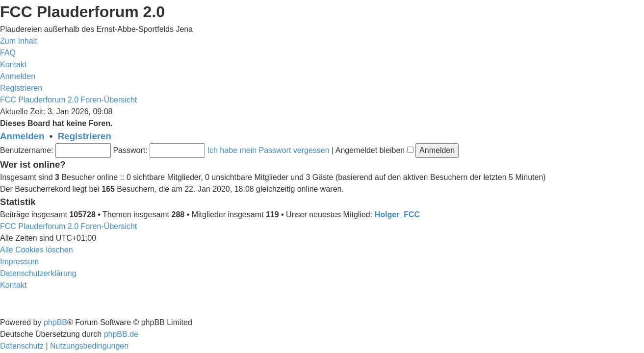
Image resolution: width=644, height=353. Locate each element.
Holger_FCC (397, 214)
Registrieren (85, 136)
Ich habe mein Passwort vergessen (269, 150)
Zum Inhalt (19, 41)
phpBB (55, 322)
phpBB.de (121, 334)
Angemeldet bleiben (374, 150)
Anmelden (22, 136)
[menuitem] (8, 53)
